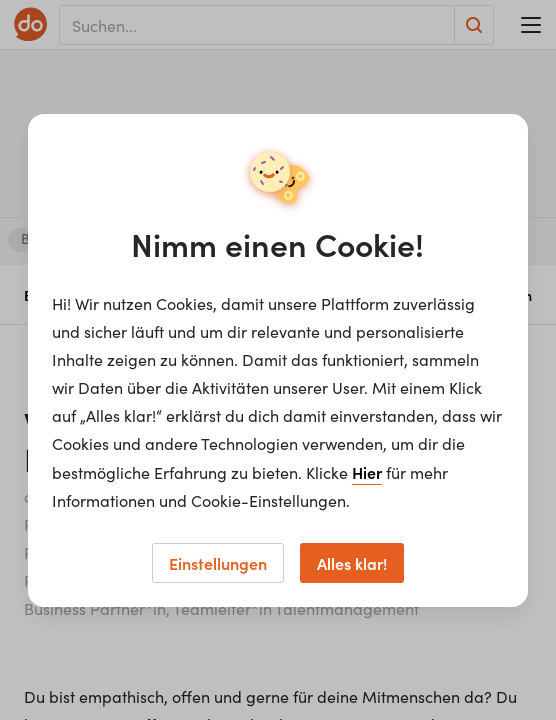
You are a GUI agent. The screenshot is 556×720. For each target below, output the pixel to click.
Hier (367, 472)
